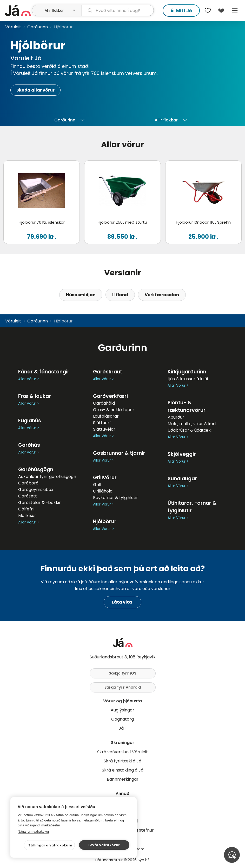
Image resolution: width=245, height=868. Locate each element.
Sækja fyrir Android (123, 687)
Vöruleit (13, 27)
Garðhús (29, 445)
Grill (97, 485)
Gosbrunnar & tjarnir (119, 453)
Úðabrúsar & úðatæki (190, 430)
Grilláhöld (103, 491)
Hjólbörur (105, 522)
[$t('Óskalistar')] (208, 10)
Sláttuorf (102, 423)
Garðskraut (108, 372)
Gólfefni (26, 509)
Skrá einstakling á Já (123, 770)
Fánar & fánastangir (44, 372)
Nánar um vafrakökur (33, 831)
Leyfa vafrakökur (104, 845)
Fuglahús (30, 421)
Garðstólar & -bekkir (39, 503)
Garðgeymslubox (36, 490)
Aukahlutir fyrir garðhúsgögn (47, 477)
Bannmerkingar (123, 779)
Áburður (176, 417)
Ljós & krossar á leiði (188, 379)
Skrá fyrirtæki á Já (122, 761)
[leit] (118, 10)
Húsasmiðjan (81, 295)
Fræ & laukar (35, 396)
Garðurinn (38, 27)
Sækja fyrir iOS (122, 673)
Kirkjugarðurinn (187, 372)
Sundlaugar (182, 479)
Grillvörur (105, 478)
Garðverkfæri (110, 396)
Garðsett (28, 496)
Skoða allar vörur (35, 90)
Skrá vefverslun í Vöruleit (122, 752)
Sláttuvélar (104, 429)
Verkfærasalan (162, 295)
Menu (235, 10)
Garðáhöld (104, 403)
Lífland (120, 295)
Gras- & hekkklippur (114, 410)
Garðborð (28, 483)
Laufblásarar (106, 416)
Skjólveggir (182, 454)
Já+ (122, 728)
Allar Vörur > (29, 379)
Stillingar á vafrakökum (51, 845)
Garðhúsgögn (36, 469)
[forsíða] (18, 10)
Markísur (27, 516)
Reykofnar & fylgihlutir (115, 498)
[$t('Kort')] (221, 10)
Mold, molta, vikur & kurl (192, 424)
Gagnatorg (122, 719)
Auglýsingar (122, 710)
